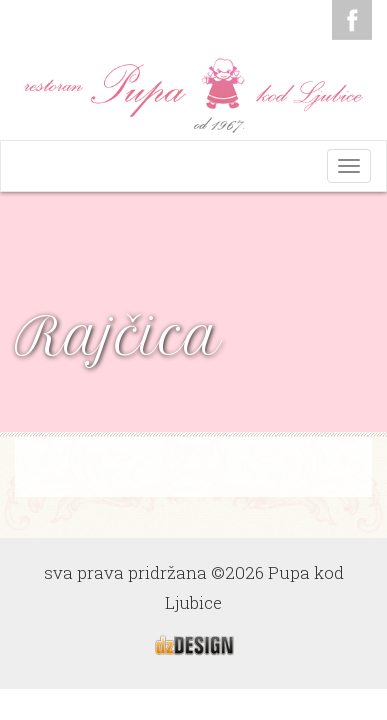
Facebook (352, 20)
